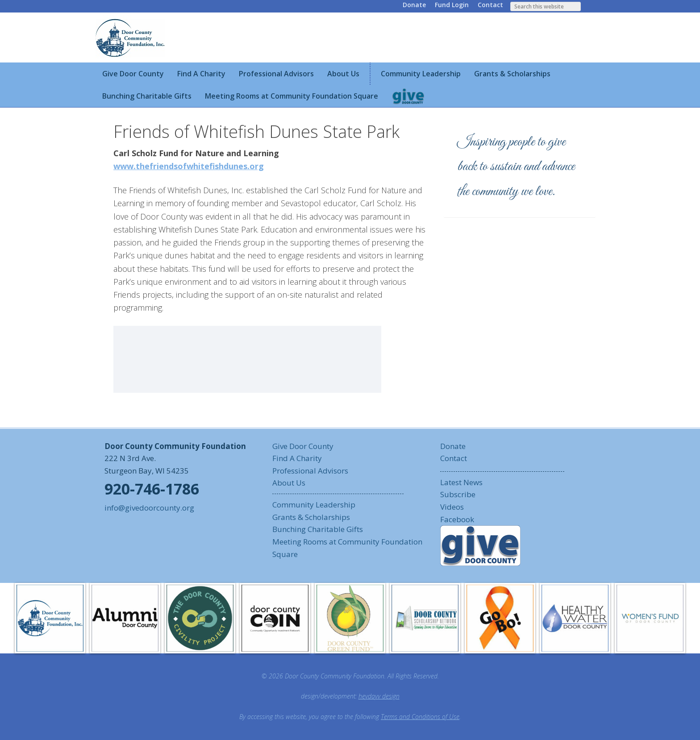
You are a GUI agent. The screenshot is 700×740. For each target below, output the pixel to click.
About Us (289, 483)
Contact (490, 5)
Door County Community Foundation (131, 37)
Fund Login (452, 5)
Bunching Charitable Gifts (318, 529)
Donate (414, 5)
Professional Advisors (310, 471)
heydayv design (379, 696)
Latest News (461, 482)
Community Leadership (314, 505)
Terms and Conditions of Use (420, 717)
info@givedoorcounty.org (149, 508)
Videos (452, 507)
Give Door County (303, 446)
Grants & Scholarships (311, 517)
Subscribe (458, 494)
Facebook (457, 519)
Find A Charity (297, 458)
